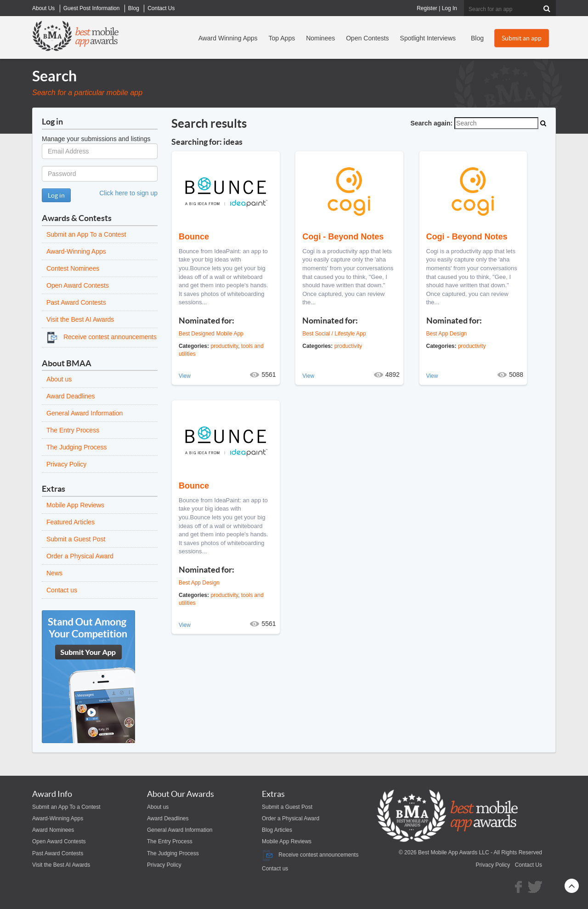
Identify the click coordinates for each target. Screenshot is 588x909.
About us (59, 379)
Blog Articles (277, 830)
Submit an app (522, 38)
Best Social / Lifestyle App (334, 334)
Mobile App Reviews (75, 505)
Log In (449, 8)
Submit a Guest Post (76, 539)
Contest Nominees (73, 268)
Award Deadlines (71, 396)
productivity (224, 346)
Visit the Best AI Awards (80, 319)
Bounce (194, 237)
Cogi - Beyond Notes (343, 237)
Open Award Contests (78, 285)
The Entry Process (73, 430)
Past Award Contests (76, 302)
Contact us (62, 590)
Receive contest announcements (102, 337)
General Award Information (85, 413)
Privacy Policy (66, 464)
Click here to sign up (128, 193)
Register (427, 8)
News (54, 573)
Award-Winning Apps (76, 251)
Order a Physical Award (80, 556)
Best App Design (447, 334)
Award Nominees (53, 830)
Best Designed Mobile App (211, 334)
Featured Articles (71, 522)
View (185, 376)
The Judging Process (77, 447)
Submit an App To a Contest (86, 234)
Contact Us (529, 865)
